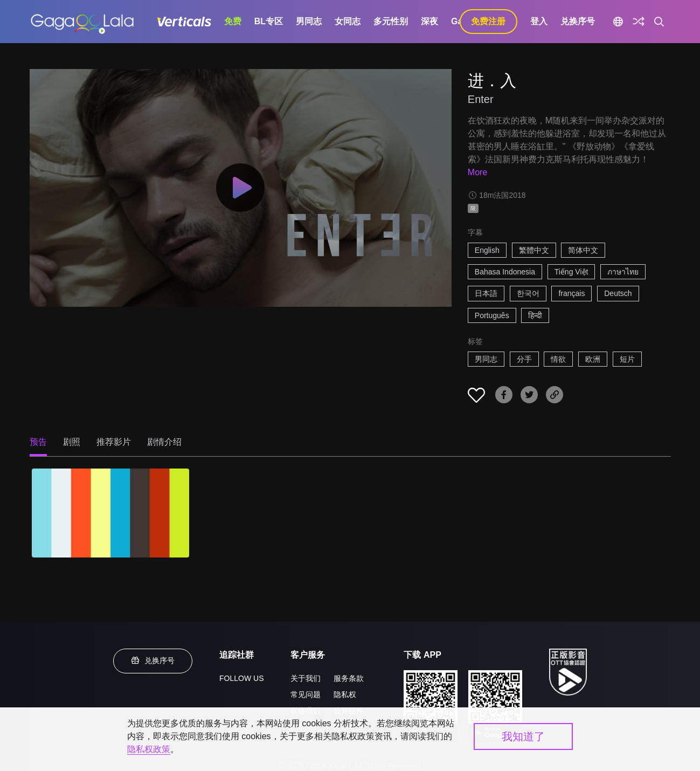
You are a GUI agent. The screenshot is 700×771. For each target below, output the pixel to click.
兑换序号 (578, 21)
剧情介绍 (164, 442)
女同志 (348, 21)
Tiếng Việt (571, 272)
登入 (539, 21)
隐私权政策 (149, 749)
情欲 (558, 359)
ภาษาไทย (623, 272)
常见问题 (306, 694)
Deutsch (618, 293)
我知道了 (523, 736)
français (571, 293)
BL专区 (269, 21)
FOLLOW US (241, 678)
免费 (233, 21)
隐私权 (345, 694)
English (487, 250)
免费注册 (488, 21)
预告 (38, 442)
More (477, 172)
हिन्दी (535, 315)
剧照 (72, 442)
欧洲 (593, 359)
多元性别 (391, 21)
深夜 (429, 21)
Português (492, 315)
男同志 (309, 21)
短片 (627, 359)
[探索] (639, 22)
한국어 (528, 293)
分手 (524, 359)
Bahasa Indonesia (505, 272)
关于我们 (306, 678)
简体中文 (583, 250)
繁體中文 (534, 250)
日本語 (486, 293)
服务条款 (349, 678)
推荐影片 (114, 442)
